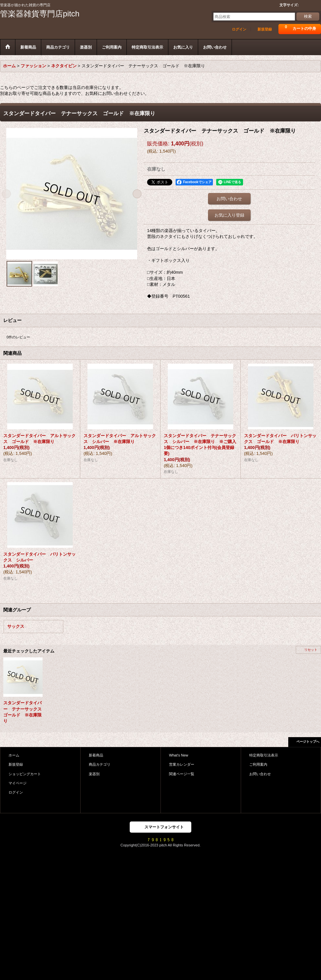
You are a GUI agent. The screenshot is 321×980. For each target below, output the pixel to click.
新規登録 (265, 29)
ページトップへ (308, 742)
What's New (179, 755)
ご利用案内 (258, 764)
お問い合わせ (229, 199)
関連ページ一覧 (182, 774)
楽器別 (94, 774)
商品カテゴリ (100, 764)
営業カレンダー (182, 764)
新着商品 (96, 755)
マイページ (18, 783)
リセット (311, 650)
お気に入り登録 (229, 215)
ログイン (239, 29)
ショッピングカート (25, 774)
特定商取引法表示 (264, 755)
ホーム (14, 755)
